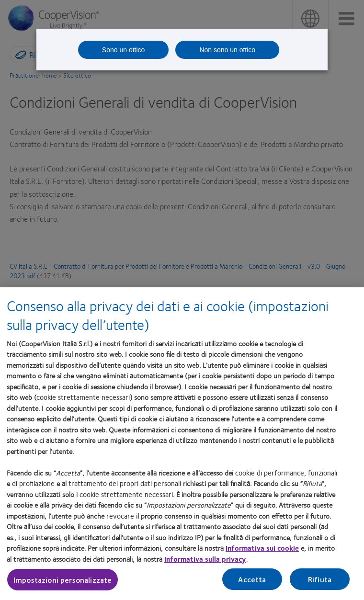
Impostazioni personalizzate (63, 580)
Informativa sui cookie (262, 548)
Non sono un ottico (227, 50)
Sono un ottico (124, 50)
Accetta (252, 579)
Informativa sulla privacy (205, 559)
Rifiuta (320, 579)
